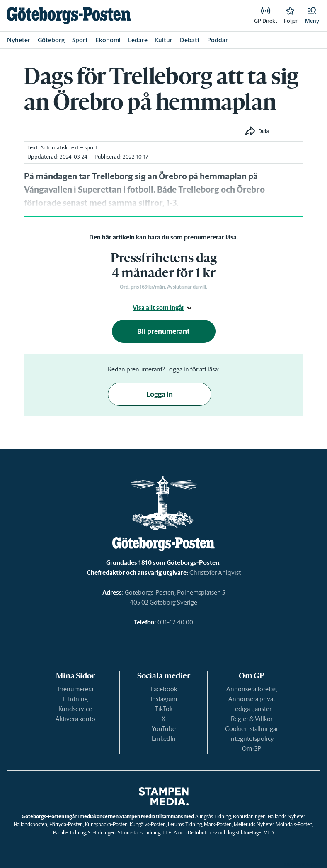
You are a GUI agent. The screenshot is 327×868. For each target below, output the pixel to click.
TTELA (170, 833)
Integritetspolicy (252, 739)
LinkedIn (164, 739)
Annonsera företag (252, 689)
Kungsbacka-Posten (106, 824)
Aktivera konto (75, 719)
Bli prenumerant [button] (163, 331)
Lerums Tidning (185, 824)
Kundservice (75, 709)
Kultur (164, 40)
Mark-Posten (218, 824)
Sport (80, 40)
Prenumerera (75, 689)
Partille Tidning (69, 833)
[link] (69, 16)
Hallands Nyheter (286, 816)
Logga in (160, 394)
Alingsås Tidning (213, 816)
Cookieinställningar (252, 729)
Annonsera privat (252, 699)
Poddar (218, 40)
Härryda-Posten (66, 824)
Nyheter (19, 40)
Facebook (164, 689)
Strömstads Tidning (139, 833)
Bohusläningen (249, 816)
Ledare (138, 40)
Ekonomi (108, 40)
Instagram (164, 699)
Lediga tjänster (252, 709)
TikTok (164, 709)
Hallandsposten (30, 824)
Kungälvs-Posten (148, 824)
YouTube (164, 729)
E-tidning (75, 699)
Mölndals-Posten (294, 824)
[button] (312, 16)
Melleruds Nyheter (254, 824)
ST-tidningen (102, 833)
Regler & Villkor (252, 719)
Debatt (190, 40)
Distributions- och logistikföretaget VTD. (231, 833)
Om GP (252, 749)
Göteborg (51, 40)
